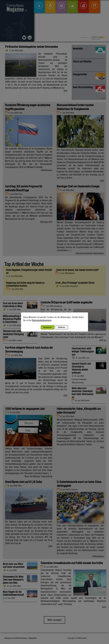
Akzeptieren (48, 327)
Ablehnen (62, 327)
